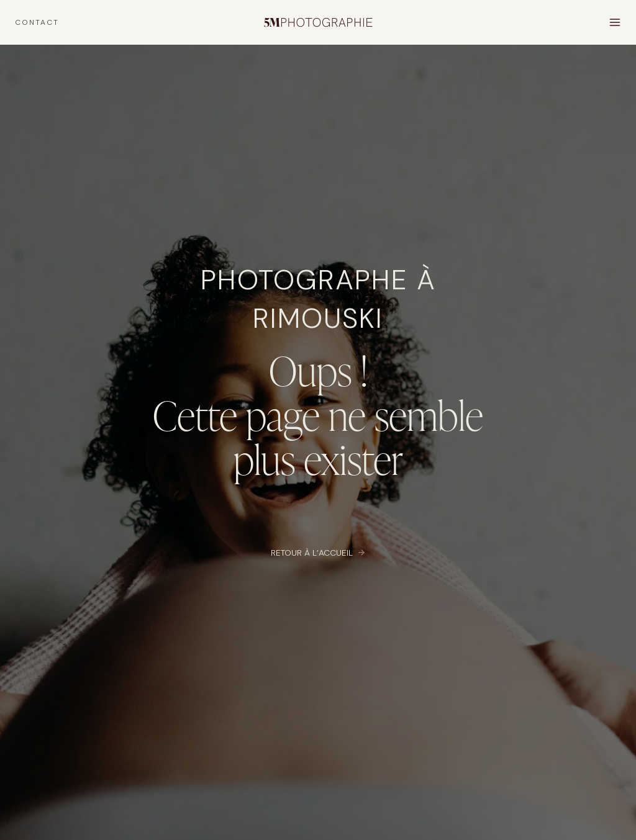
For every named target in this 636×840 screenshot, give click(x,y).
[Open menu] (615, 22)
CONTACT (37, 22)
